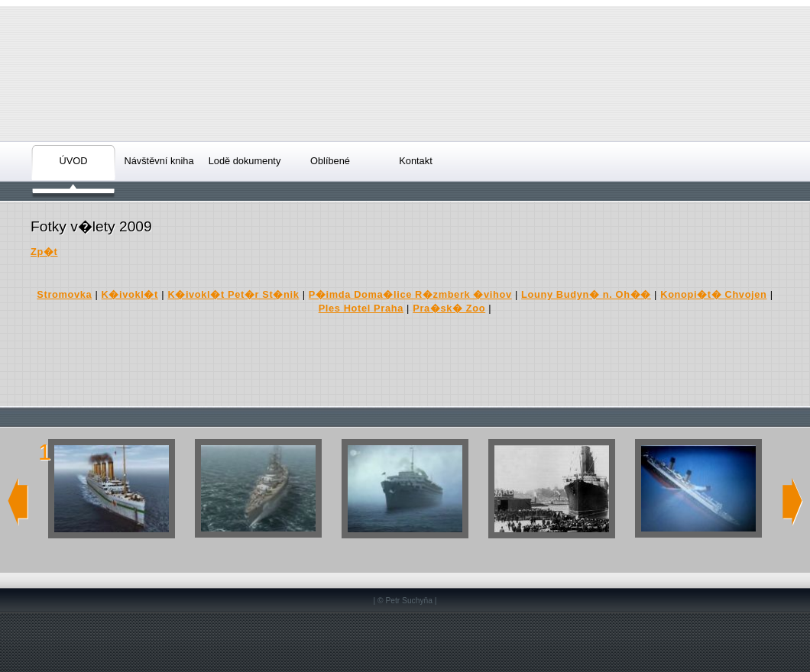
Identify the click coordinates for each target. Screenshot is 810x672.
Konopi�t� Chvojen (713, 294)
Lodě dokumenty (245, 161)
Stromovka (64, 294)
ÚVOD (74, 161)
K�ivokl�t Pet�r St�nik (233, 294)
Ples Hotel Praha (361, 308)
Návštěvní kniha (159, 161)
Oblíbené (330, 161)
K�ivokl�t (130, 294)
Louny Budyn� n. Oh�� (586, 294)
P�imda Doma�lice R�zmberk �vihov (410, 294)
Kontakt (415, 161)
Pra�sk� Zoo (449, 308)
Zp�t (44, 252)
